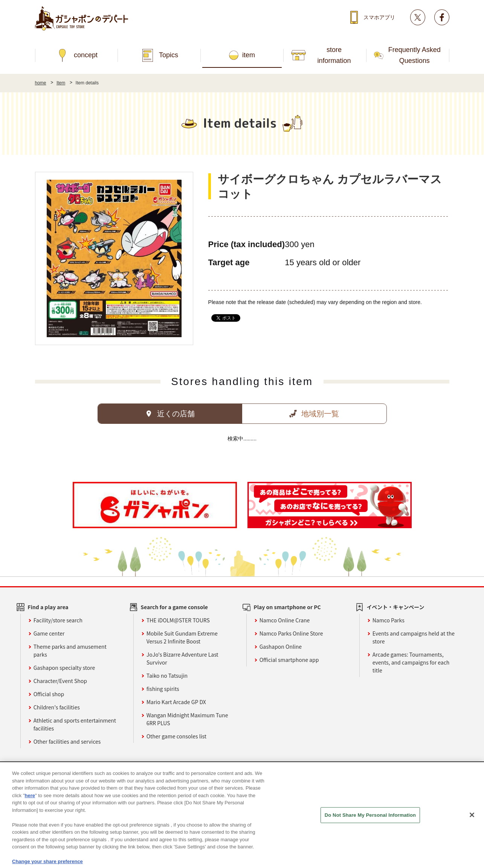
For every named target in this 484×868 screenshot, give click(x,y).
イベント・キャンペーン (395, 607)
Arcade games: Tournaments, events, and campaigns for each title (411, 662)
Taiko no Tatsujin (167, 675)
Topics (169, 55)
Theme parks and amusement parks (70, 650)
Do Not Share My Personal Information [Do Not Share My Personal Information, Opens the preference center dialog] (370, 826)
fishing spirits (163, 689)
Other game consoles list (176, 736)
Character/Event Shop (60, 681)
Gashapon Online (281, 646)
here (30, 806)
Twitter (418, 17)
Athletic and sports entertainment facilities (75, 724)
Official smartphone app (289, 660)
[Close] (472, 825)
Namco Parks (389, 620)
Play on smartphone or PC (287, 607)
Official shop (49, 694)
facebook (442, 17)
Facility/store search (58, 620)
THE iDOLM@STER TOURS (178, 620)
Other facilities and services (67, 741)
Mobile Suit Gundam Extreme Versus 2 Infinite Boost (182, 637)
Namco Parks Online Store (291, 633)
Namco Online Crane (285, 620)
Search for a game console (174, 607)
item (249, 55)
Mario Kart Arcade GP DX (176, 702)
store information (334, 55)
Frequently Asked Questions (415, 55)
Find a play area (48, 607)
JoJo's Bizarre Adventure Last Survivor (182, 658)
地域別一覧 (320, 414)
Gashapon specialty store (64, 668)
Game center (49, 633)
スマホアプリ (379, 17)
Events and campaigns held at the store (414, 637)
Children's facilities (57, 707)
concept (86, 55)
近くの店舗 (176, 414)
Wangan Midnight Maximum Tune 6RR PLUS (187, 719)
